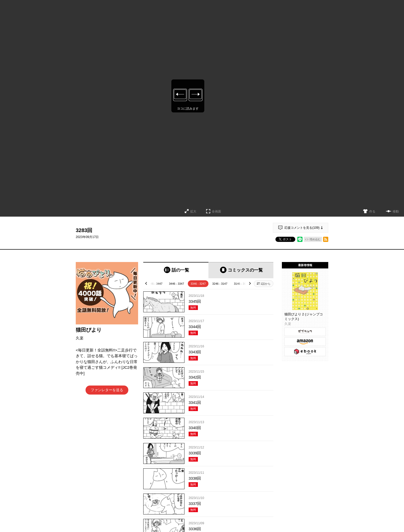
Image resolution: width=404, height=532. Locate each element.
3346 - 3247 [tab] (198, 284)
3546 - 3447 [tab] (155, 284)
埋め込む (315, 239)
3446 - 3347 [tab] (177, 284)
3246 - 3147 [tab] (220, 284)
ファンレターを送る (107, 390)
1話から (266, 284)
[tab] (176, 270)
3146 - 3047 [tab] (242, 284)
